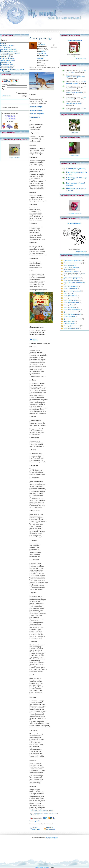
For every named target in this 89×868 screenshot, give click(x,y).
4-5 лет (37, 815)
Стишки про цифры (69, 317)
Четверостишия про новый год (75, 92)
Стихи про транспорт (70, 298)
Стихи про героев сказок (71, 286)
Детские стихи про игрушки (72, 278)
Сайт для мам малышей (42, 867)
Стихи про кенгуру (56, 11)
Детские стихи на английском (72, 319)
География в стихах (69, 321)
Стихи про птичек (69, 293)
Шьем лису (74, 133)
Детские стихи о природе (71, 271)
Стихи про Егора (36, 811)
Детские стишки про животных (43, 57)
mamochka (42, 45)
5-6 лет (32, 815)
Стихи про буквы (69, 305)
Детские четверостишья (71, 312)
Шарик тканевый (14, 157)
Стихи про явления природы (72, 310)
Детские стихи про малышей (72, 291)
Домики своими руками (74, 54)
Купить (34, 339)
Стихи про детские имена (71, 303)
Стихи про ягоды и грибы (71, 328)
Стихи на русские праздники (72, 280)
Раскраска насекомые (74, 223)
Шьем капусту (74, 155)
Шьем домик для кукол (74, 40)
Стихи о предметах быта (71, 300)
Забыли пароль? (6, 96)
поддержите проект (52, 838)
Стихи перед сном (69, 265)
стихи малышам (38, 813)
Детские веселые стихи (42, 11)
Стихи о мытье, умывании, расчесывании (72, 268)
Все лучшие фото (81, 58)
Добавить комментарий (36, 828)
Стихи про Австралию (37, 114)
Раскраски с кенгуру (36, 110)
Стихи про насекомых (70, 296)
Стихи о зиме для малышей (76, 82)
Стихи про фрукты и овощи (72, 326)
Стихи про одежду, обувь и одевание (74, 274)
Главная (30, 11)
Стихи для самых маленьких (72, 314)
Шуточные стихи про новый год (76, 77)
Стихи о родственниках (71, 289)
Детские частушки (69, 324)
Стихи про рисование (70, 307)
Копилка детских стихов (42, 52)
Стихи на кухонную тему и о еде (73, 263)
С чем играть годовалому (76, 169)
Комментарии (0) (34, 821)
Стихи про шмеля (47, 811)
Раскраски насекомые (74, 249)
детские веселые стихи (51, 813)
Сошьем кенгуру (35, 117)
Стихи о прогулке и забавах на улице (75, 282)
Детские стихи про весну (73, 103)
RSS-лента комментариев (51, 828)
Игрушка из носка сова (74, 213)
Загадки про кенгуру (36, 107)
